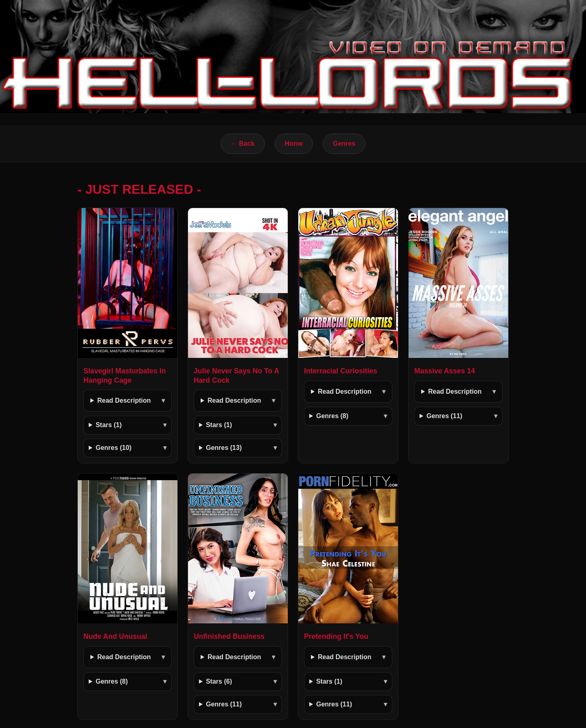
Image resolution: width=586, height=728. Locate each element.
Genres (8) (332, 416)
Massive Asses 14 (445, 371)
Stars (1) (109, 425)
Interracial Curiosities (341, 371)
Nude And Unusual (115, 636)
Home (294, 144)
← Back (243, 144)
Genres (344, 144)
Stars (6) (219, 681)
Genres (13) (224, 448)
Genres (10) (114, 448)
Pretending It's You (336, 636)
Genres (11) (444, 416)
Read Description (124, 400)
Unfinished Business (229, 636)
